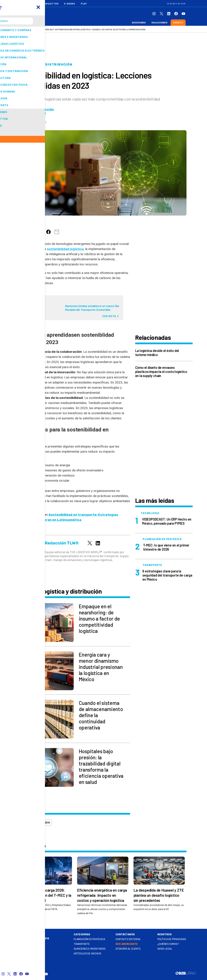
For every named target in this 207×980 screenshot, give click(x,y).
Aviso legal (165, 949)
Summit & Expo (38, 939)
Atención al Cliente (128, 949)
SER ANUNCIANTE (127, 944)
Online (33, 935)
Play (84, 4)
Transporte (82, 944)
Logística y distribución (46, 65)
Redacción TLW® (45, 112)
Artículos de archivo (87, 954)
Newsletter (51, 4)
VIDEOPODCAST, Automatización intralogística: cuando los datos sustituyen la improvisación (92, 30)
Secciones (139, 23)
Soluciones (159, 23)
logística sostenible (37, 822)
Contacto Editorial (128, 939)
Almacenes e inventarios (90, 949)
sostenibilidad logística (65, 249)
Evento (178, 23)
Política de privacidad (172, 939)
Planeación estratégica (89, 939)
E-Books (70, 4)
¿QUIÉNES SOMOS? (168, 944)
